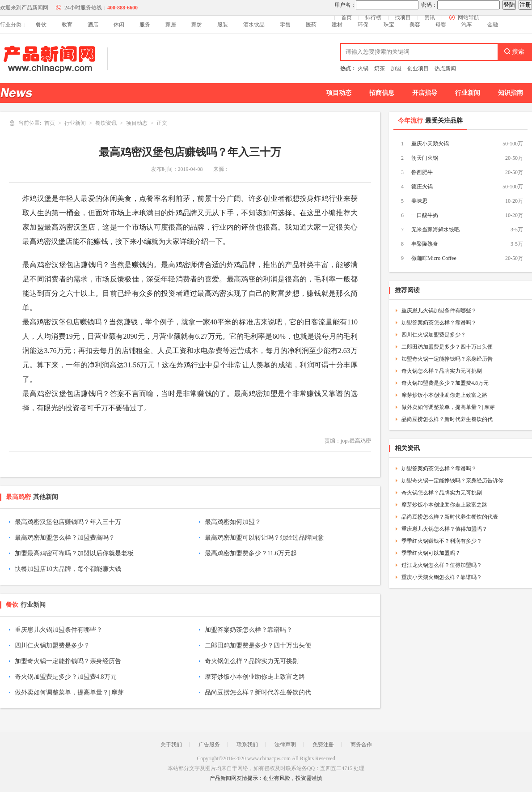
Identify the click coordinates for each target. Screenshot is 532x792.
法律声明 (285, 745)
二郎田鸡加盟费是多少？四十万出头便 (258, 645)
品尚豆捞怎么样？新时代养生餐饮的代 (258, 692)
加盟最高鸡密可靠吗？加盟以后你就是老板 (74, 553)
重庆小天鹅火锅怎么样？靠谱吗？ (442, 577)
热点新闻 (445, 68)
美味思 (419, 201)
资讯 (430, 17)
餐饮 (41, 25)
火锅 (363, 68)
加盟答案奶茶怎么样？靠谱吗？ (249, 630)
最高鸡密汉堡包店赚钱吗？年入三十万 (68, 522)
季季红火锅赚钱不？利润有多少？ (442, 541)
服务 (145, 25)
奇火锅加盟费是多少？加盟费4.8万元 (66, 677)
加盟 (396, 68)
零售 (285, 25)
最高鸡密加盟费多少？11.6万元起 (251, 553)
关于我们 (171, 745)
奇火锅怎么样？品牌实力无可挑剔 (252, 661)
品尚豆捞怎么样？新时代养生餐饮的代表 (450, 517)
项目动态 (339, 93)
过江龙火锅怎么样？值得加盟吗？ (442, 565)
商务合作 (361, 745)
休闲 (119, 25)
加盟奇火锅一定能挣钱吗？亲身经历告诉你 (452, 481)
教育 (67, 25)
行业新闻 (468, 93)
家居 (171, 25)
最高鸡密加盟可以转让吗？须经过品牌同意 (264, 538)
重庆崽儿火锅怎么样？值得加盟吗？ (444, 529)
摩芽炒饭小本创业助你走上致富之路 (255, 677)
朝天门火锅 (425, 158)
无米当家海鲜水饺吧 (435, 230)
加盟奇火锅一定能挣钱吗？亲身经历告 (68, 661)
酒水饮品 (254, 25)
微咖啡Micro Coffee (434, 258)
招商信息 (382, 93)
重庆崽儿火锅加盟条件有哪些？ (59, 630)
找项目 (403, 17)
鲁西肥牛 (422, 172)
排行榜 (373, 17)
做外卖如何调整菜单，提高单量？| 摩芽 (69, 692)
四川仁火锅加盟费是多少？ (52, 645)
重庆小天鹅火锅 (430, 144)
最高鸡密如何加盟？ (233, 522)
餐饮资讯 (106, 123)
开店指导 (425, 93)
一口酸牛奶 (425, 215)
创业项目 (418, 68)
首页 (346, 17)
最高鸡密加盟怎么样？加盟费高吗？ (65, 538)
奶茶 (380, 68)
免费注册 (323, 745)
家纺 (197, 25)
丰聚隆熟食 (425, 244)
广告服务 (209, 745)
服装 (223, 25)
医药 (311, 25)
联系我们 (247, 745)
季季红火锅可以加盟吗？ (431, 553)
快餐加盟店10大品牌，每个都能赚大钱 (68, 569)
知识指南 (511, 93)
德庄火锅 (422, 187)
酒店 (93, 25)
